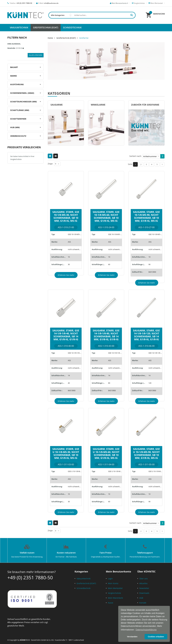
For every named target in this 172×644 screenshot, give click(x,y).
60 (109, 264)
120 (150, 383)
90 (149, 264)
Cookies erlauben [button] (156, 637)
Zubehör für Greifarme (145, 105)
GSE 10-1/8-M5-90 (155, 234)
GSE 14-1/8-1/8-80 (115, 353)
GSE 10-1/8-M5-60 (115, 234)
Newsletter (144, 588)
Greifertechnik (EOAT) (66, 38)
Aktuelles (143, 583)
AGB (141, 598)
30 (69, 264)
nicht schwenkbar (75, 249)
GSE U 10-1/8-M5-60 (115, 471)
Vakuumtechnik (84, 579)
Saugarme (57, 105)
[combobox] (92, 15)
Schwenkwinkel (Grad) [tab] (22, 93)
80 (109, 383)
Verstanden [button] (132, 637)
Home (50, 38)
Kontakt (143, 603)
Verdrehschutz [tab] (18, 136)
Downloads (144, 593)
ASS (69, 242)
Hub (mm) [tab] (15, 127)
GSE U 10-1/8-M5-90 (155, 471)
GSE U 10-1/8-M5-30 (75, 471)
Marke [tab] (14, 76)
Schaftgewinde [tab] (18, 119)
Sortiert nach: (136, 156)
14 (69, 375)
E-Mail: (48, 3)
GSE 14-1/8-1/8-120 (155, 353)
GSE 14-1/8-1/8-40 (75, 353)
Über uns (144, 579)
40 (69, 383)
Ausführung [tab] (17, 84)
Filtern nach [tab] (17, 38)
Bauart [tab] (14, 67)
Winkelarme (98, 105)
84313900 (152, 272)
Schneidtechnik (84, 588)
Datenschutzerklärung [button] (146, 630)
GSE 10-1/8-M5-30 (75, 234)
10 (69, 257)
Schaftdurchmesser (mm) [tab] (24, 102)
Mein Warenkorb (115, 598)
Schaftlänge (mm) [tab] (20, 110)
